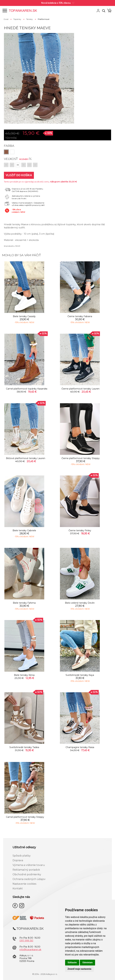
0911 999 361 (26, 941)
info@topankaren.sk (30, 950)
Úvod (6, 19)
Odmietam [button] (87, 962)
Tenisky (29, 19)
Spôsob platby (22, 856)
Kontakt (18, 888)
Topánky (17, 19)
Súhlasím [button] (72, 962)
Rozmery (25, 159)
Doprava (18, 860)
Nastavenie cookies (24, 884)
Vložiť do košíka (19, 175)
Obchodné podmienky (27, 874)
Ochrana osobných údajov (29, 879)
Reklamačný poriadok (26, 870)
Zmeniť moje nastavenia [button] (79, 969)
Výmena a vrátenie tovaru (29, 865)
